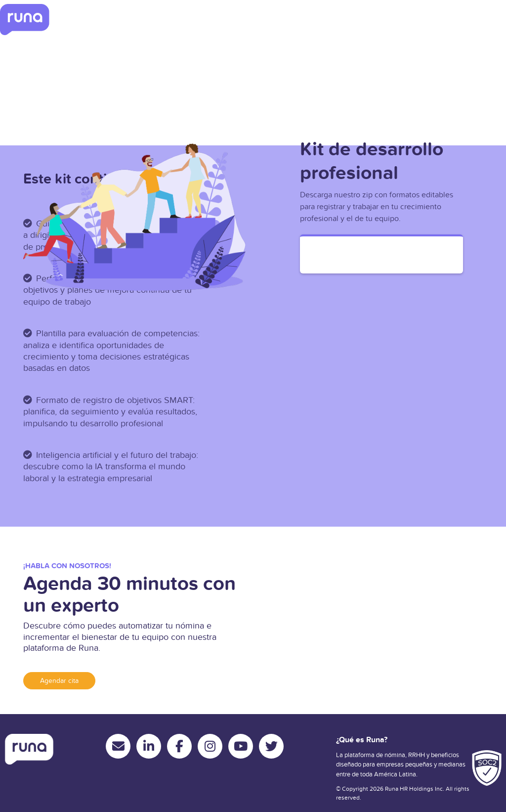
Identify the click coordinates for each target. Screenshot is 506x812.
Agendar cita (59, 681)
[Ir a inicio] (25, 20)
